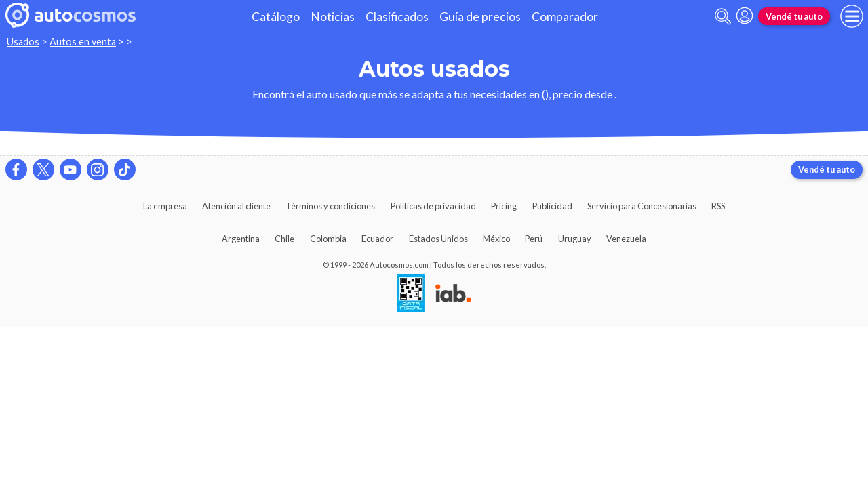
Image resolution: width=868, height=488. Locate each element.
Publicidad (552, 206)
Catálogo (276, 17)
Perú (534, 239)
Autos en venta (83, 42)
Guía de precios (480, 17)
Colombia (328, 239)
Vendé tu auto (794, 16)
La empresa (165, 206)
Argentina (241, 239)
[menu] (852, 16)
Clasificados (397, 17)
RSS (718, 206)
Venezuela (626, 239)
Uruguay (575, 239)
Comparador (565, 17)
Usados (23, 42)
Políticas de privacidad (433, 206)
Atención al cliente (236, 206)
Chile (284, 239)
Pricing (504, 206)
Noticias (333, 17)
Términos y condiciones (330, 206)
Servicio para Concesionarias (642, 206)
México (496, 239)
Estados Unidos (438, 239)
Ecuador (377, 239)
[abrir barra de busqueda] (723, 17)
